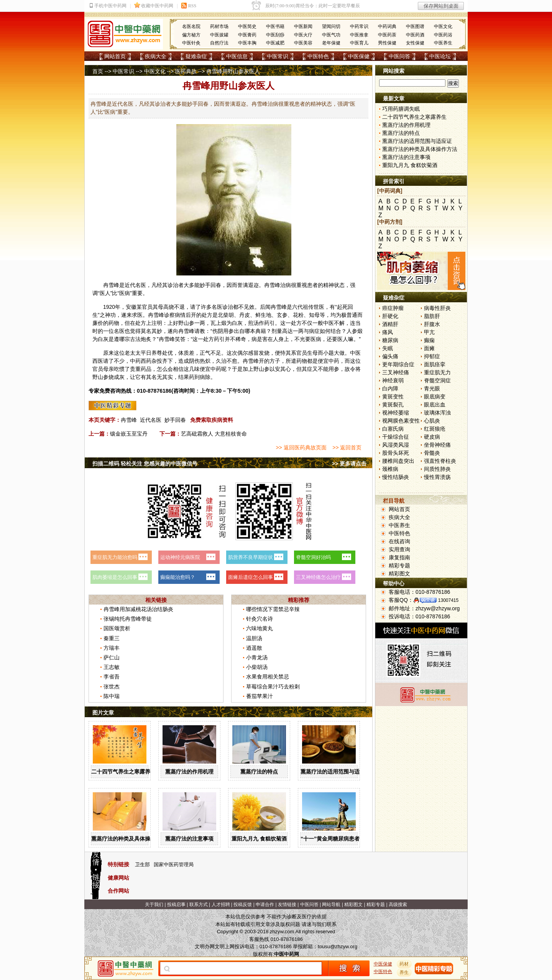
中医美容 (303, 43)
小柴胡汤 (257, 667)
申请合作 (265, 905)
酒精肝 (390, 324)
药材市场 (219, 26)
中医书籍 (275, 26)
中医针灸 (191, 43)
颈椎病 (390, 469)
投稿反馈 (243, 905)
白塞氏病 (393, 429)
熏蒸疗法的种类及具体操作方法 (129, 839)
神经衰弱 (393, 380)
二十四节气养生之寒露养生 (123, 772)
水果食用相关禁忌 (268, 677)
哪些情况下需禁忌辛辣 (273, 609)
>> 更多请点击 (349, 464)
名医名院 (191, 26)
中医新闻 (303, 26)
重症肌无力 (437, 372)
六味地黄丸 (260, 628)
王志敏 (112, 667)
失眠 (388, 348)
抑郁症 (432, 356)
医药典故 (186, 71)
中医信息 (237, 56)
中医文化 (443, 26)
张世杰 (112, 687)
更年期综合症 (398, 364)
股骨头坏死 (396, 453)
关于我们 (154, 905)
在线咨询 (399, 541)
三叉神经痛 (396, 372)
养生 (404, 972)
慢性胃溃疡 (437, 477)
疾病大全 (156, 56)
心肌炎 (432, 421)
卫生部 (142, 864)
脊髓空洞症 (437, 380)
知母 (314, 315)
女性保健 (415, 43)
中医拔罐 (219, 35)
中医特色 (318, 56)
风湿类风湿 (396, 445)
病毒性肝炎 (437, 308)
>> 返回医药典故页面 (301, 447)
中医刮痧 (275, 35)
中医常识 (278, 56)
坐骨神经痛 (437, 445)
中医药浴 (443, 35)
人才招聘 (221, 905)
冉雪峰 (129, 420)
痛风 (388, 332)
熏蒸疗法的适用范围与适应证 (335, 772)
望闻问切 (331, 26)
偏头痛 (390, 356)
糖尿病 (390, 340)
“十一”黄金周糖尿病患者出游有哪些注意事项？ (357, 839)
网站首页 (115, 56)
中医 (329, 323)
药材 (404, 964)
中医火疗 (303, 35)
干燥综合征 (396, 437)
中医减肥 (275, 43)
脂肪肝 (432, 316)
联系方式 (199, 905)
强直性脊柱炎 (440, 461)
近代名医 (151, 420)
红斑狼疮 (435, 429)
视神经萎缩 (396, 413)
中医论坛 (440, 56)
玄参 (282, 315)
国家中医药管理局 (174, 864)
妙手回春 (175, 420)
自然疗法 (219, 43)
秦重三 (112, 638)
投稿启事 (176, 905)
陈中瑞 (112, 696)
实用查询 (399, 549)
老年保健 (331, 43)
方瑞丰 (112, 648)
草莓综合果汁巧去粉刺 (273, 687)
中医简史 (247, 26)
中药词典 (387, 26)
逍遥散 (254, 648)
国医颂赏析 (117, 628)
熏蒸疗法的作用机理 (189, 772)
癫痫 (429, 340)
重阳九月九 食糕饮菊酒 (259, 839)
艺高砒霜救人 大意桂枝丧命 (214, 434)
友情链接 (287, 905)
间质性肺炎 (437, 469)
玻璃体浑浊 (437, 413)
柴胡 (228, 315)
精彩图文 (399, 574)
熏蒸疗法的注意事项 (189, 839)
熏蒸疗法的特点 (259, 772)
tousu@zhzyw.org (338, 946)
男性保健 (387, 43)
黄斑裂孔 (393, 405)
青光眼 (432, 388)
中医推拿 (359, 35)
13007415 (448, 600)
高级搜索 (398, 905)
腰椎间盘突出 (398, 461)
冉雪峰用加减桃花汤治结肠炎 (138, 609)
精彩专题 (399, 565)
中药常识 (359, 26)
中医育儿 (359, 43)
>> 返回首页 (347, 447)
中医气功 (331, 35)
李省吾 (112, 677)
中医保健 (359, 56)
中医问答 (399, 56)
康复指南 (399, 557)
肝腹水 (432, 324)
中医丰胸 (247, 43)
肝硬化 (390, 316)
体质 (184, 353)
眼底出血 (435, 405)
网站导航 (331, 905)
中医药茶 (387, 35)
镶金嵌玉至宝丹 (129, 434)
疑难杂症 (196, 56)
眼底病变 (435, 397)
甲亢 (429, 332)
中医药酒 (415, 35)
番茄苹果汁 (260, 696)
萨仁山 (112, 657)
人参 (352, 331)
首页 (98, 71)
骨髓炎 (432, 453)
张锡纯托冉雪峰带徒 (128, 619)
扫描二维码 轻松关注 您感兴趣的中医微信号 (145, 464)
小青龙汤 (257, 657)
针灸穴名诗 (260, 619)
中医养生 (443, 43)
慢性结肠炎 (396, 477)
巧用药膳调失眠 (401, 109)
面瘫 (429, 348)
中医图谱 (415, 26)
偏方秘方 (191, 35)
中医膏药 (247, 35)
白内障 (390, 388)
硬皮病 (432, 437)
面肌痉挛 (435, 364)
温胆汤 (254, 638)
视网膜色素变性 (401, 421)
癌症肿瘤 (393, 308)
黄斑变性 (393, 397)
